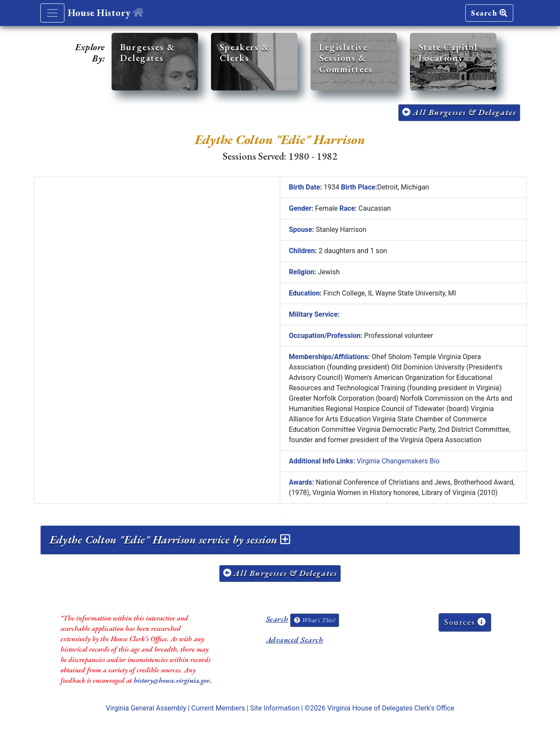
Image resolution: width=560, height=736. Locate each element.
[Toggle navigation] (52, 13)
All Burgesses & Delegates (459, 112)
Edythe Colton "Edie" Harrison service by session (170, 540)
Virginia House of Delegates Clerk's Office (391, 708)
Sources (465, 622)
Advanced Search (294, 640)
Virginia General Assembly (146, 708)
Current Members (218, 708)
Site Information (275, 708)
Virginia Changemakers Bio (398, 461)
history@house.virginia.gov (172, 680)
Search (489, 13)
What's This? (314, 620)
